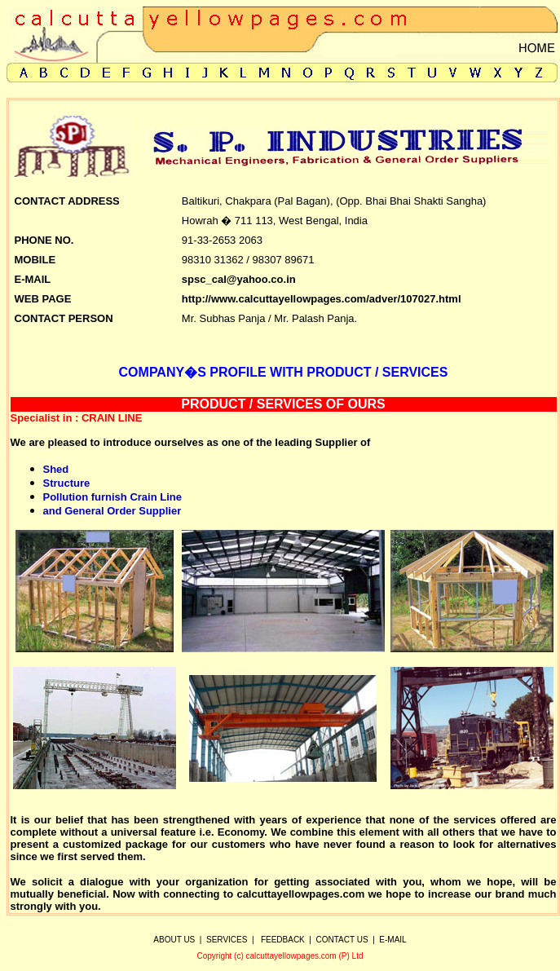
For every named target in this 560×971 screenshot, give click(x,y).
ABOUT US (174, 940)
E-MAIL (392, 940)
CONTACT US (342, 940)
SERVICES (227, 940)
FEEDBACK (283, 940)
